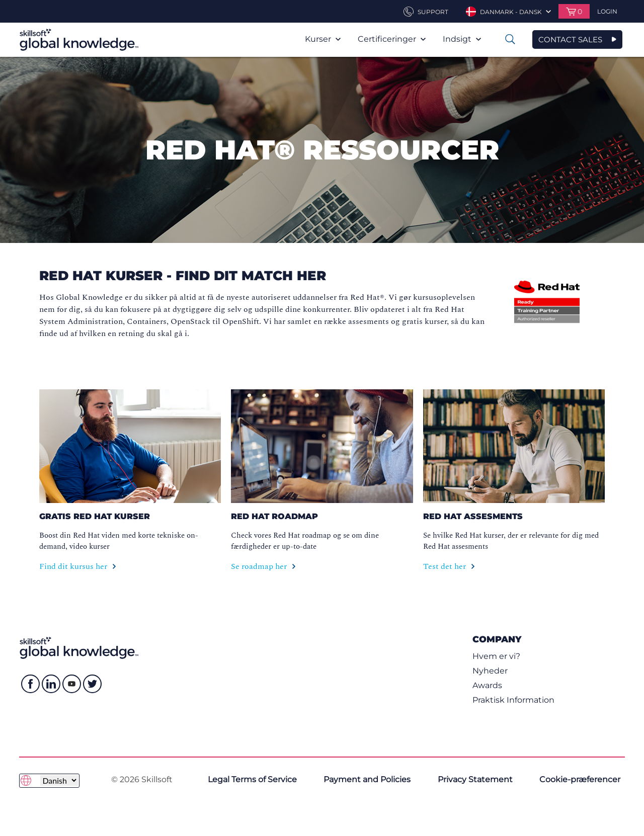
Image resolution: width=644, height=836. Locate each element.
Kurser (323, 39)
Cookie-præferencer (580, 779)
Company (497, 639)
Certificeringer (392, 39)
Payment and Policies (367, 779)
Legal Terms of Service (252, 779)
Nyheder (490, 671)
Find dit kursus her (78, 566)
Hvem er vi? (496, 656)
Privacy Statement (475, 779)
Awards (487, 685)
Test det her (449, 566)
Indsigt (462, 39)
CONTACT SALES (570, 39)
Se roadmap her (264, 566)
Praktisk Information (513, 700)
